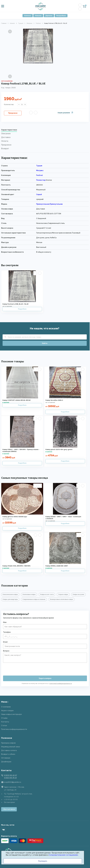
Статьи (4, 725)
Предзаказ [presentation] (6, 145)
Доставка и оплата (9, 750)
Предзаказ (13, 113)
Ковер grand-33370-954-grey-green (59, 450)
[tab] (45, 130)
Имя (5, 622)
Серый (39, 194)
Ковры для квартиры (10, 599)
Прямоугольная (43, 204)
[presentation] (21, 668)
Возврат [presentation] (5, 149)
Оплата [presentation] (5, 141)
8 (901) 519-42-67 (10, 775)
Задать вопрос (45, 678)
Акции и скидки (7, 711)
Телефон (7, 632)
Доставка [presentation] (6, 137)
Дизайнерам (6, 762)
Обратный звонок (9, 809)
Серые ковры (63, 594)
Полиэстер (41, 180)
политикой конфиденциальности (61, 683)
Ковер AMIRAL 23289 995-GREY (57, 566)
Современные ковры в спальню (34, 599)
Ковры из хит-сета (47, 594)
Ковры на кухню (78, 594)
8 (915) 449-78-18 (10, 778)
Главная (4, 23)
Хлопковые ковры (29, 594)
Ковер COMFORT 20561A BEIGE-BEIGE (17, 400)
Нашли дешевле (64, 113)
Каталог (28, 16)
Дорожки (49, 16)
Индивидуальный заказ (11, 747)
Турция (21, 23)
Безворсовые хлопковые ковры (62, 599)
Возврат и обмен (8, 754)
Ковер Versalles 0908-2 (54, 400)
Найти (45, 343)
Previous (10, 31)
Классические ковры (10, 594)
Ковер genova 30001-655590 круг (15, 517)
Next (10, 76)
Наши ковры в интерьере (11, 714)
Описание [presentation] (6, 134)
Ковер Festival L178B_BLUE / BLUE (15, 304)
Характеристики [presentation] (9, 130)
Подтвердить (43, 861)
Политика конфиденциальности (14, 729)
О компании (6, 707)
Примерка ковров (8, 743)
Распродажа (61, 16)
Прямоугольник (56, 204)
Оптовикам (6, 758)
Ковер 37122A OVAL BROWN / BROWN (16, 566)
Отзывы (4, 718)
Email (5, 642)
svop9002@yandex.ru (13, 782)
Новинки (38, 16)
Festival (38, 23)
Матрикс (29, 23)
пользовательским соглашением (63, 855)
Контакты (5, 722)
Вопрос (6, 651)
